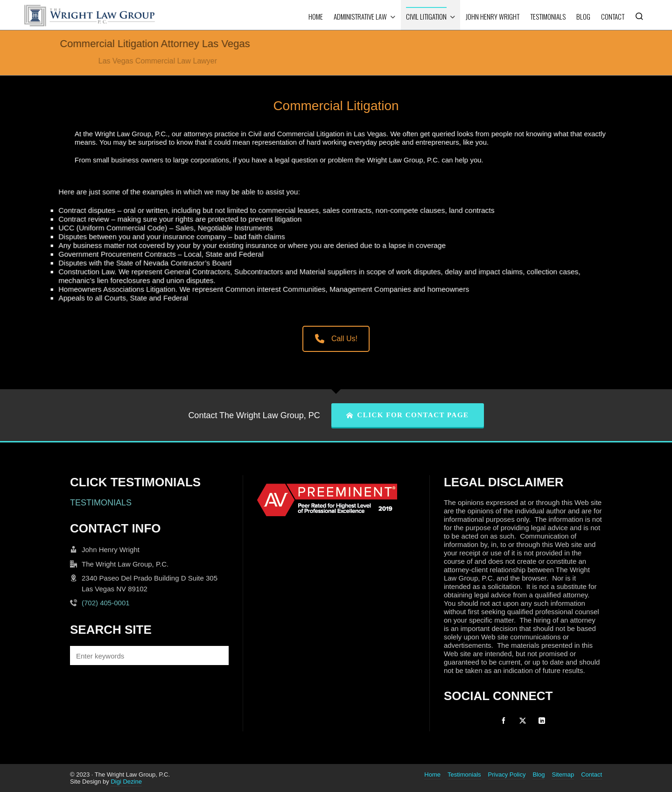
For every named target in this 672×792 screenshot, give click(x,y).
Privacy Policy (507, 774)
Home (432, 774)
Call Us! (336, 339)
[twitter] (523, 721)
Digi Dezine (126, 781)
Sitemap (563, 774)
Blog (539, 774)
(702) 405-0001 (106, 603)
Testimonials (464, 774)
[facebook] (504, 721)
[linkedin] (542, 721)
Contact (591, 774)
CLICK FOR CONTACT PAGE (408, 415)
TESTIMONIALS (101, 503)
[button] (217, 655)
